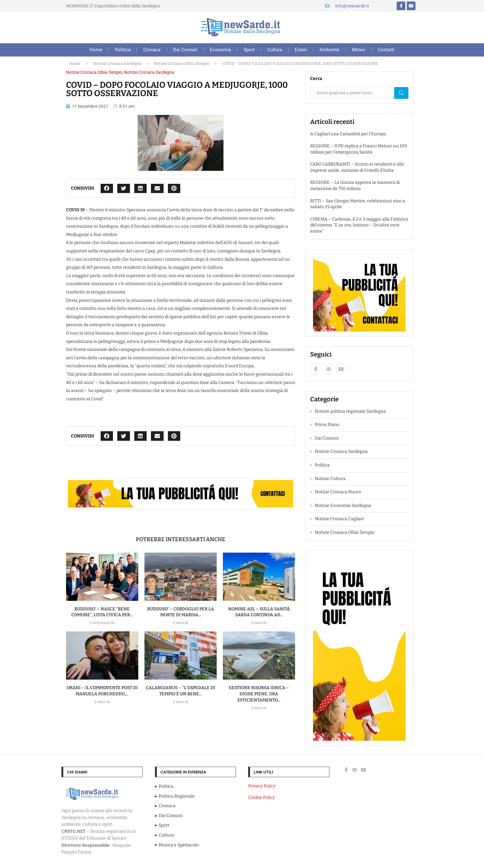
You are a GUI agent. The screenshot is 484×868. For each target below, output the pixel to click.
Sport (249, 50)
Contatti (386, 50)
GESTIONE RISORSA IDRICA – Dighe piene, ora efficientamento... (259, 694)
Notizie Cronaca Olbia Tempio (181, 63)
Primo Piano (327, 425)
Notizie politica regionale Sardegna (350, 411)
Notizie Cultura (330, 479)
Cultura (275, 50)
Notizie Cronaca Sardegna (117, 63)
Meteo (359, 50)
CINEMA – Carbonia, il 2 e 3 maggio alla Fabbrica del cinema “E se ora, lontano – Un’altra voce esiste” (359, 225)
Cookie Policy (261, 797)
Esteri (301, 50)
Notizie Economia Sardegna (343, 506)
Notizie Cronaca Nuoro (338, 492)
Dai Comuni (185, 50)
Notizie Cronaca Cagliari (339, 519)
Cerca (401, 93)
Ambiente (329, 50)
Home (96, 50)
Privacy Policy (262, 786)
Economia (220, 50)
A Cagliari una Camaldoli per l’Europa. (348, 134)
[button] (107, 189)
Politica (123, 50)
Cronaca (152, 50)
